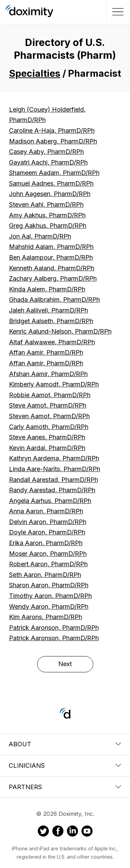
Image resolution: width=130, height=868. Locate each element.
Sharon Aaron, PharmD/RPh (49, 585)
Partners (65, 787)
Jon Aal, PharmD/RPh (40, 236)
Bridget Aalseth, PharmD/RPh (51, 321)
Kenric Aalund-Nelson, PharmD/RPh (60, 331)
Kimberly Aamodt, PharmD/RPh (54, 384)
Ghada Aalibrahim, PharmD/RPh (54, 300)
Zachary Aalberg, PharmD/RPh (53, 278)
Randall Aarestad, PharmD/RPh (54, 480)
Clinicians (65, 766)
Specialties (35, 73)
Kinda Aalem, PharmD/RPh (47, 289)
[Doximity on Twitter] (43, 832)
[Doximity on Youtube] (87, 832)
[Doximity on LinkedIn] (72, 832)
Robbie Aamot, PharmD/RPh (50, 395)
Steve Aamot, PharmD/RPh (48, 405)
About (65, 744)
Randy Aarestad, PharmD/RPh (52, 490)
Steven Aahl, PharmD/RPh (46, 204)
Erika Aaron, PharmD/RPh (46, 543)
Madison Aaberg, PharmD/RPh (53, 141)
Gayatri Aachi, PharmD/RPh (48, 162)
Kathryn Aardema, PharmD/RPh (54, 458)
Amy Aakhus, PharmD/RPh (47, 215)
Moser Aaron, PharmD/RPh (48, 554)
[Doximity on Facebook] (58, 832)
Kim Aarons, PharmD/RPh (46, 617)
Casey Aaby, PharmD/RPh (46, 152)
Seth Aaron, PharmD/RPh (45, 575)
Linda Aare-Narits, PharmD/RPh (55, 469)
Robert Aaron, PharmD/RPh (48, 564)
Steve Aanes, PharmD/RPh (47, 437)
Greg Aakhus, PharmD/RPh (48, 226)
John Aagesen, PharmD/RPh (50, 194)
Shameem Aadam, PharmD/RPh (54, 173)
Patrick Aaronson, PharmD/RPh (54, 628)
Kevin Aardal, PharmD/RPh (47, 448)
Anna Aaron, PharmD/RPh (46, 511)
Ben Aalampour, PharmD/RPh (51, 257)
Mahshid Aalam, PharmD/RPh (51, 247)
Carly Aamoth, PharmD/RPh (49, 427)
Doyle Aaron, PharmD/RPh (47, 532)
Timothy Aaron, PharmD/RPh (50, 596)
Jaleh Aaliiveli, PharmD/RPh (49, 310)
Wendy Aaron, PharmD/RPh (49, 606)
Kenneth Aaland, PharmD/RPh (52, 268)
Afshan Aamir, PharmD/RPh (48, 374)
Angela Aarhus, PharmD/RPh (50, 501)
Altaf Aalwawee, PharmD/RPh (52, 342)
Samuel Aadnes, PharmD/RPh (51, 183)
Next (65, 664)
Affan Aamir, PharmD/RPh (46, 352)
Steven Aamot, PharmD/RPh (49, 416)
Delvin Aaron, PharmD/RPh (48, 522)
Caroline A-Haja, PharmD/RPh (52, 130)
